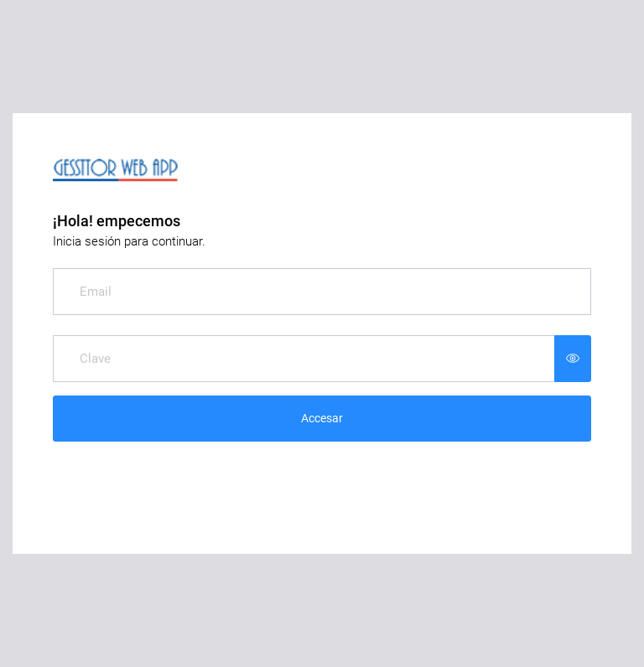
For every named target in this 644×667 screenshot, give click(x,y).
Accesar (322, 418)
